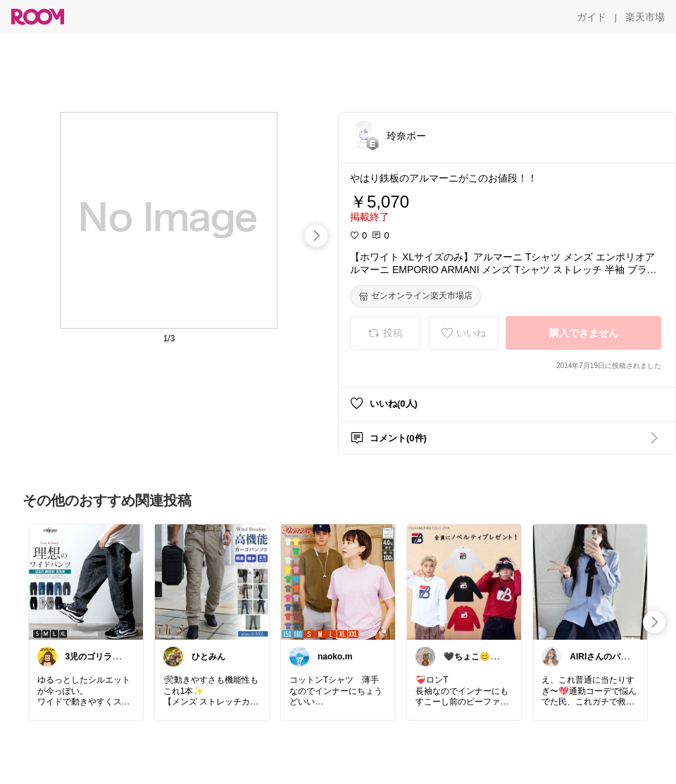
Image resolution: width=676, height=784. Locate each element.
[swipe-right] (316, 236)
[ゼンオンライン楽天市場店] (415, 296)
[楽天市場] (645, 17)
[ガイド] (591, 17)
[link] (86, 581)
